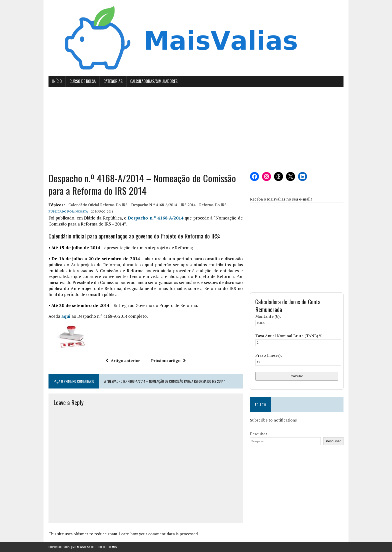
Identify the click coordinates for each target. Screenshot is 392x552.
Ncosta (82, 211)
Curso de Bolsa (83, 81)
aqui (66, 316)
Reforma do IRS (213, 205)
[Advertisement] (196, 129)
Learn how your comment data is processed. (159, 534)
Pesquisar (259, 434)
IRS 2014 (188, 205)
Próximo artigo (168, 360)
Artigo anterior (123, 360)
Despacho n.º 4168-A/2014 (154, 205)
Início (57, 81)
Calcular (297, 376)
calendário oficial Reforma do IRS (98, 205)
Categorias (113, 81)
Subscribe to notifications (273, 420)
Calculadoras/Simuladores (154, 81)
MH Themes (110, 547)
